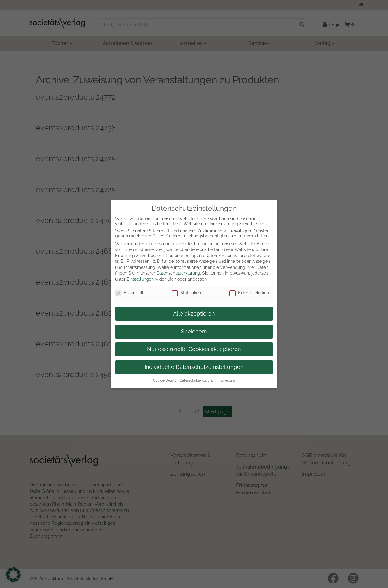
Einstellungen (140, 279)
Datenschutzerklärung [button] (197, 380)
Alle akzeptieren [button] (194, 314)
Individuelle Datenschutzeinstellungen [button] (194, 367)
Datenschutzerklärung (178, 273)
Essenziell (129, 293)
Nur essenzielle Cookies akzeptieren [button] (194, 349)
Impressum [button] (226, 380)
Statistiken (186, 293)
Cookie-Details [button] (164, 380)
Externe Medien (249, 293)
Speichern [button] (194, 332)
